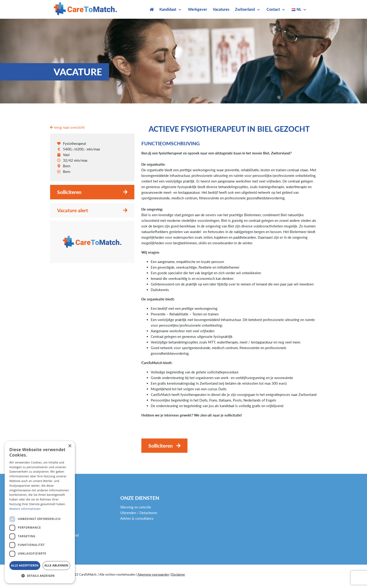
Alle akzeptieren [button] (25, 565)
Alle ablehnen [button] (56, 565)
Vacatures (221, 9)
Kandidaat (168, 9)
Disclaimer (178, 574)
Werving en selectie (136, 507)
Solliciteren (69, 192)
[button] (40, 576)
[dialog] (40, 512)
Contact (273, 9)
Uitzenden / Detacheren (139, 513)
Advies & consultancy (137, 518)
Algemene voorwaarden (153, 574)
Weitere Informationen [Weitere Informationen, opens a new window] (25, 509)
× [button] (70, 446)
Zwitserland (245, 9)
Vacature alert (73, 210)
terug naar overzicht (67, 127)
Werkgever (198, 9)
